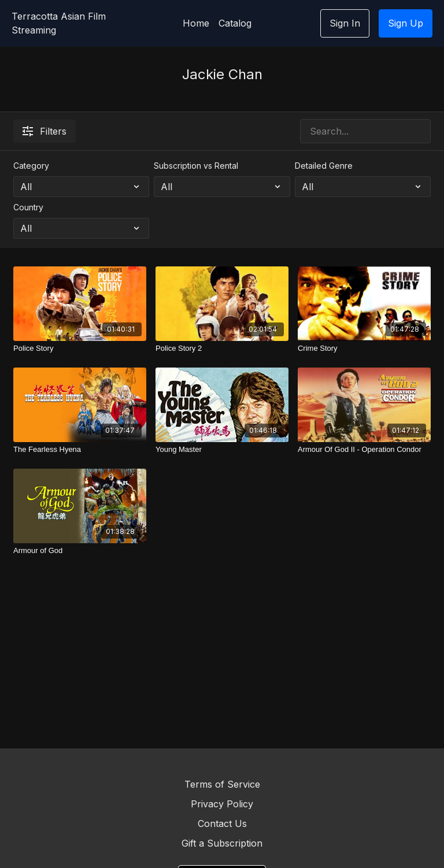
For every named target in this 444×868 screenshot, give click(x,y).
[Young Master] (222, 450)
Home (196, 23)
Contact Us (222, 824)
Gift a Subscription (222, 843)
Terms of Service (222, 784)
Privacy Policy (222, 804)
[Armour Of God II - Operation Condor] (364, 450)
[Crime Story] (364, 348)
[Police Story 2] (222, 348)
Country (28, 207)
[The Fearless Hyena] (80, 450)
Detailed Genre (324, 166)
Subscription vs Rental (196, 166)
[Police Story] (80, 348)
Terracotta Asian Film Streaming (59, 23)
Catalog (235, 23)
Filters (45, 131)
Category (31, 166)
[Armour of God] (80, 551)
